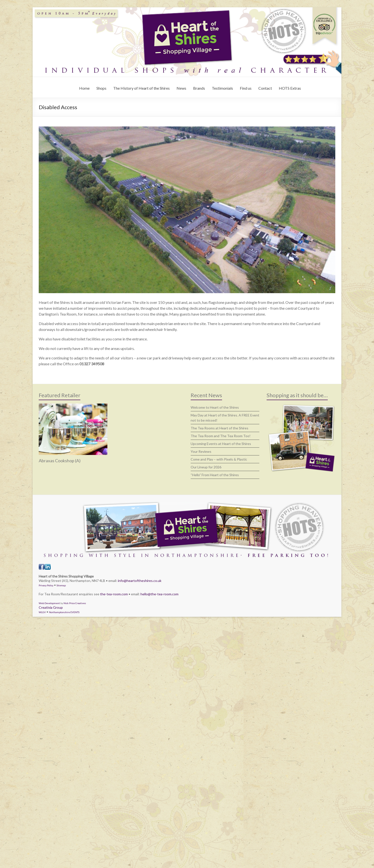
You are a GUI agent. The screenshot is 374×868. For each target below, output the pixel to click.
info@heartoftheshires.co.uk (140, 581)
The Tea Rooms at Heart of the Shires (220, 428)
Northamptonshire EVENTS (64, 612)
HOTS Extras (290, 88)
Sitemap (61, 585)
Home (84, 88)
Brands (199, 88)
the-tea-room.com (114, 594)
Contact (265, 88)
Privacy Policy (46, 585)
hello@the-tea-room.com (159, 594)
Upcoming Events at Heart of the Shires (221, 444)
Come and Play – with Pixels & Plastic (219, 459)
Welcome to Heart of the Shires (215, 407)
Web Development (49, 603)
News (181, 88)
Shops (101, 88)
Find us (246, 88)
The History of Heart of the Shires (141, 88)
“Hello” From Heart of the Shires (215, 475)
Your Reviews (201, 451)
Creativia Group (51, 607)
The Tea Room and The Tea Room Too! (221, 436)
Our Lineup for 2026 (206, 467)
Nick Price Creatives (75, 603)
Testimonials (222, 88)
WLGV (42, 612)
